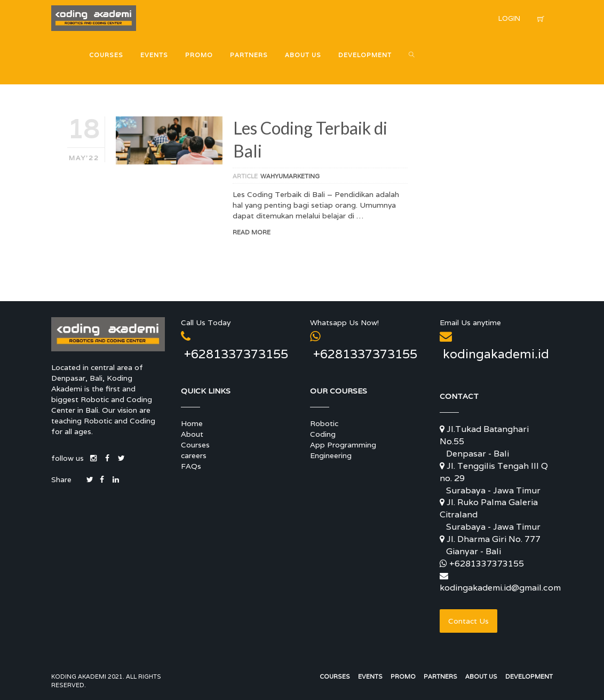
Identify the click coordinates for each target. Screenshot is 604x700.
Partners (440, 677)
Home (192, 423)
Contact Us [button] (468, 621)
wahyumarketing (290, 176)
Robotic (324, 423)
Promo (403, 677)
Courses (195, 445)
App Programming (343, 445)
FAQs (191, 466)
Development (529, 677)
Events (370, 677)
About (192, 434)
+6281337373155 (487, 564)
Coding (323, 434)
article (245, 176)
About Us (481, 677)
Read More (252, 232)
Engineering (331, 455)
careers (194, 455)
